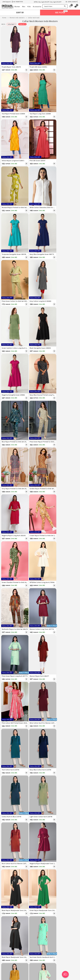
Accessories (37, 6)
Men (24, 6)
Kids (29, 6)
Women (17, 6)
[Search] (65, 6)
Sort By (20, 12)
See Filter (61, 12)
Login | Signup (71, 2)
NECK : (4, 24)
